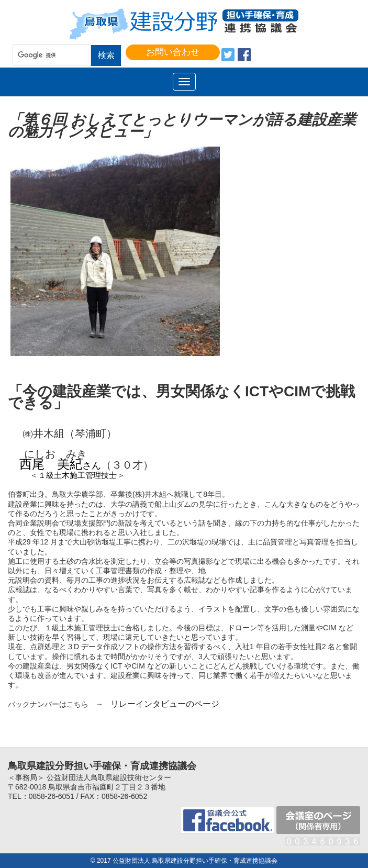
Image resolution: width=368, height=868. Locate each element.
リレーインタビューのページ (165, 704)
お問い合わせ (173, 52)
